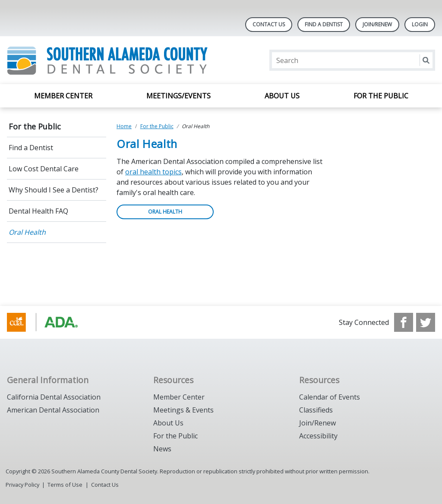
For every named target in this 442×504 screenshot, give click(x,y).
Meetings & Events (183, 410)
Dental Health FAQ (38, 211)
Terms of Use (65, 485)
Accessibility (318, 436)
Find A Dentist (324, 24)
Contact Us (269, 24)
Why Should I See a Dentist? (54, 190)
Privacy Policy (22, 485)
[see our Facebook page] (404, 322)
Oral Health (27, 232)
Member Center (63, 96)
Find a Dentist (31, 148)
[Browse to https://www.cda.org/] (51, 322)
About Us (282, 96)
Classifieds (316, 410)
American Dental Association (53, 410)
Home (124, 126)
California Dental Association (54, 397)
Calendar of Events (330, 397)
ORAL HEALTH (165, 212)
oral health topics (153, 172)
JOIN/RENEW (377, 24)
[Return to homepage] (118, 60)
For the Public (381, 96)
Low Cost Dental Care (44, 169)
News (162, 449)
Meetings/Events (178, 96)
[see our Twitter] (426, 322)
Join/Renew (317, 423)
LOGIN (420, 24)
